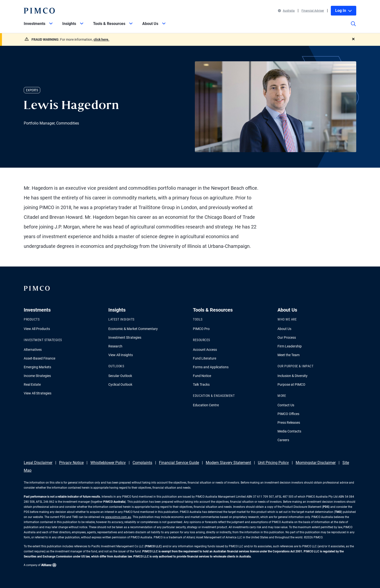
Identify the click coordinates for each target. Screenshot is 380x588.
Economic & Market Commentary (133, 329)
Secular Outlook (120, 376)
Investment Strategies (125, 337)
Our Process (287, 337)
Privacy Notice (71, 463)
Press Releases (289, 423)
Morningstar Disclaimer (316, 463)
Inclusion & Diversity (293, 376)
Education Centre (206, 405)
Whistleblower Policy (108, 463)
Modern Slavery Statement (228, 463)
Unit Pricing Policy (273, 463)
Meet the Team (289, 355)
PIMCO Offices (288, 414)
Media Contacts (289, 431)
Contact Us (286, 405)
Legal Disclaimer (38, 463)
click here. (101, 39)
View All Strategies (38, 393)
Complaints (142, 463)
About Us (284, 329)
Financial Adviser (313, 11)
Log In (344, 11)
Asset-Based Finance (40, 358)
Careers (283, 440)
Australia (286, 11)
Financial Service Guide (179, 463)
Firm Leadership (290, 346)
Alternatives (33, 350)
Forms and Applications (211, 367)
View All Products (37, 329)
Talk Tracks (201, 384)
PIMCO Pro (201, 329)
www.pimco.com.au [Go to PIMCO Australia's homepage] (118, 517)
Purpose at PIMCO (291, 384)
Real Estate (32, 384)
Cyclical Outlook (120, 384)
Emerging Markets (37, 367)
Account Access (205, 350)
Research (115, 346)
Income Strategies (37, 376)
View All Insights (121, 355)
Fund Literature (205, 358)
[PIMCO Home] (39, 11)
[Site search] (353, 27)
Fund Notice (202, 376)
